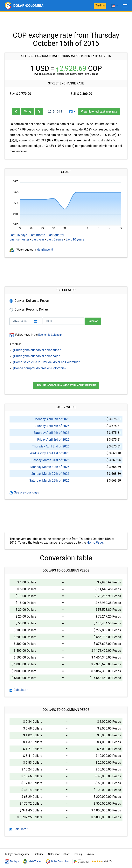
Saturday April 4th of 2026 (51, 433)
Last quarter (56, 235)
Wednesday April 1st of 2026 (50, 453)
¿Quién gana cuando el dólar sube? (37, 350)
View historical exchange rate (99, 112)
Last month (37, 235)
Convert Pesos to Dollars (32, 309)
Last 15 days (18, 235)
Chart (66, 854)
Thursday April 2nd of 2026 (51, 446)
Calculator (18, 690)
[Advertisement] (66, 21)
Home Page (95, 543)
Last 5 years (55, 239)
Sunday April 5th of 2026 (52, 426)
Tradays (12, 861)
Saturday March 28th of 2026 (49, 481)
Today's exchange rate (17, 854)
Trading (100, 5)
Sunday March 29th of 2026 (50, 474)
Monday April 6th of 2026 (52, 419)
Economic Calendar (50, 335)
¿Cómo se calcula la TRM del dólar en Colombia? (46, 362)
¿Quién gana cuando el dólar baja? (36, 356)
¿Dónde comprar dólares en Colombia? (39, 368)
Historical (39, 854)
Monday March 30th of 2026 (50, 467)
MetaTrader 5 (45, 250)
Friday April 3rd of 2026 (53, 440)
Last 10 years (75, 239)
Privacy (90, 854)
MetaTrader (32, 861)
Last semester (19, 239)
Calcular (93, 321)
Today (28, 111)
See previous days (24, 492)
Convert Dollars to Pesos (32, 301)
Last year (38, 239)
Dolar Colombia (57, 861)
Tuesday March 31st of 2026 (50, 460)
